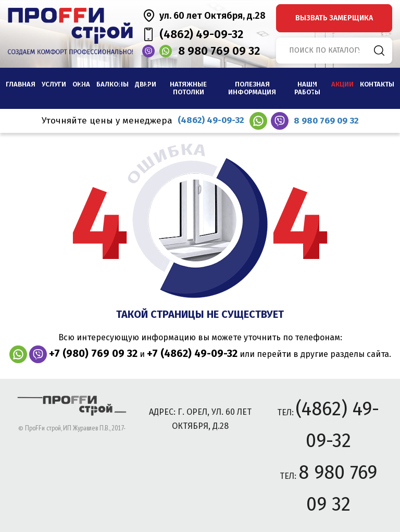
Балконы (113, 84)
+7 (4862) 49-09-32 (192, 353)
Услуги (54, 84)
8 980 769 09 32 (219, 51)
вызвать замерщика (334, 18)
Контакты (377, 84)
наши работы (307, 88)
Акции (342, 84)
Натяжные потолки (188, 88)
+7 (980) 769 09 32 (93, 353)
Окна (81, 84)
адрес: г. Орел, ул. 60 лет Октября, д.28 (200, 419)
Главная (21, 84)
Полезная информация (252, 88)
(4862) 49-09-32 (201, 34)
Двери (146, 84)
